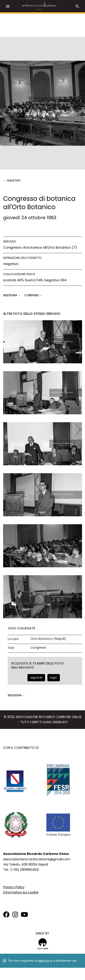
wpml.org (44, 961)
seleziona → (12, 295)
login (54, 678)
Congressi (38, 648)
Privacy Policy (14, 887)
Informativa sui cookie (21, 892)
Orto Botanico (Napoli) (48, 639)
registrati (36, 678)
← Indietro (12, 181)
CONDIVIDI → (33, 295)
